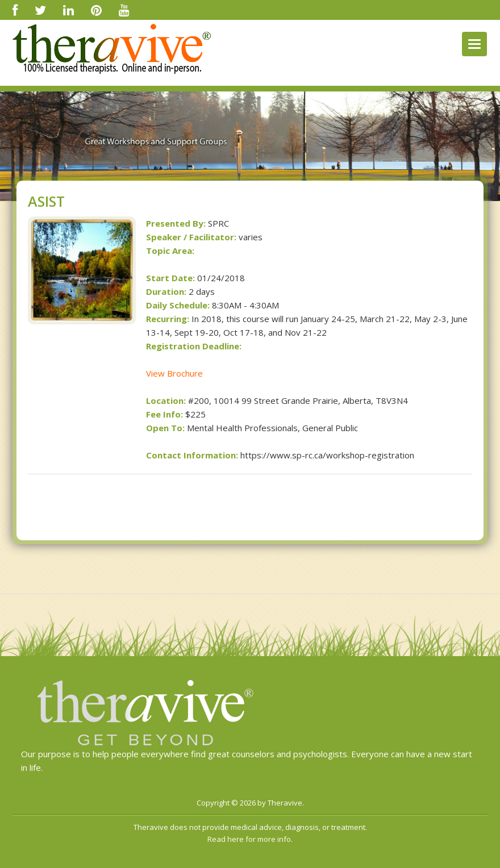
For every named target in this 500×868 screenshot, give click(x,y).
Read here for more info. (250, 839)
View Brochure (174, 373)
